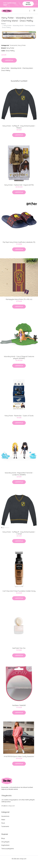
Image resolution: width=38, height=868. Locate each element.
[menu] (34, 10)
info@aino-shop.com (8, 806)
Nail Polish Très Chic (19, 648)
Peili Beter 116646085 (19, 705)
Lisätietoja (9, 60)
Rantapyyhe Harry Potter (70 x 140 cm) (19, 299)
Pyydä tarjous (28, 4)
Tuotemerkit (13, 45)
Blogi (3, 838)
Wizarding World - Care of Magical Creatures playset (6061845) (19, 357)
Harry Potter (22, 45)
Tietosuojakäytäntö (8, 849)
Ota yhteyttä (5, 842)
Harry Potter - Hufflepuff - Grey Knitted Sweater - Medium (19, 127)
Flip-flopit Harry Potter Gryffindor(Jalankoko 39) (19, 242)
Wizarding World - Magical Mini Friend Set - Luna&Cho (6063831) (19, 474)
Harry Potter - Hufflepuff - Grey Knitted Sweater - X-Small (19, 533)
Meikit (3, 820)
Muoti (3, 823)
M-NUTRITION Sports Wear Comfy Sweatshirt (19, 756)
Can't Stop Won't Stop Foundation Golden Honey (19, 591)
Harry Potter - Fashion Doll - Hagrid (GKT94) (19, 185)
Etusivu (4, 24)
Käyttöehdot (5, 845)
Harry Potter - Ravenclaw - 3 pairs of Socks (19, 416)
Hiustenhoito (5, 816)
